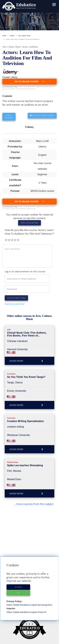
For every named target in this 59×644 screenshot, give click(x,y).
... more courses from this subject (34, 504)
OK (18, 593)
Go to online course (30, 202)
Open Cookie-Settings (29, 223)
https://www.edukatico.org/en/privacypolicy (29, 605)
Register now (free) (15, 304)
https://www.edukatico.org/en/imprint (26, 612)
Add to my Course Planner (42, 115)
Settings (18, 587)
